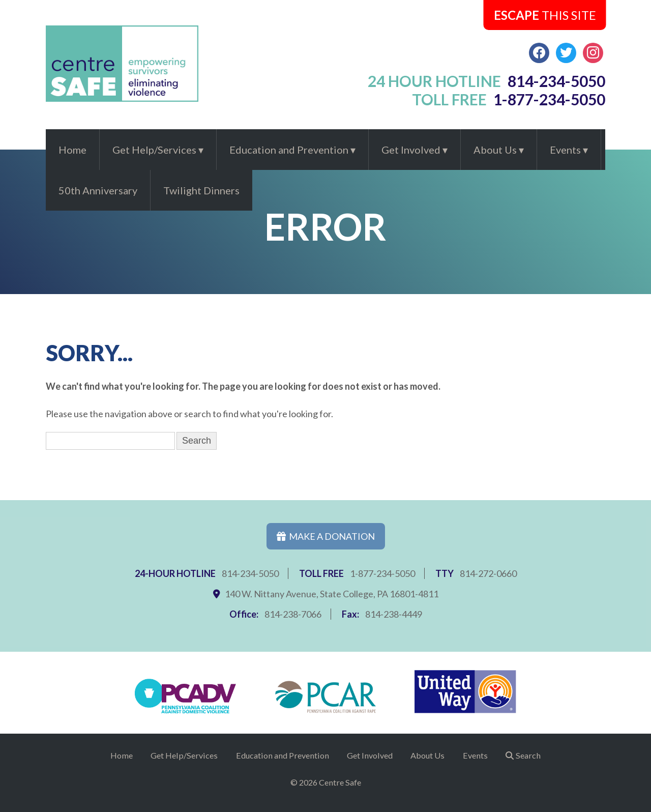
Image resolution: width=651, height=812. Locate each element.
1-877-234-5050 (382, 573)
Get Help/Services (154, 150)
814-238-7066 (293, 614)
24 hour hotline (487, 81)
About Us (495, 150)
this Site (545, 15)
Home (72, 150)
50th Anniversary (98, 190)
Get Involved (411, 150)
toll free (509, 99)
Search (528, 755)
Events (565, 150)
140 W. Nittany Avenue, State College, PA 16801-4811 (332, 594)
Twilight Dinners (201, 190)
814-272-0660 (488, 573)
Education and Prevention (289, 150)
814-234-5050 (250, 573)
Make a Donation (326, 536)
